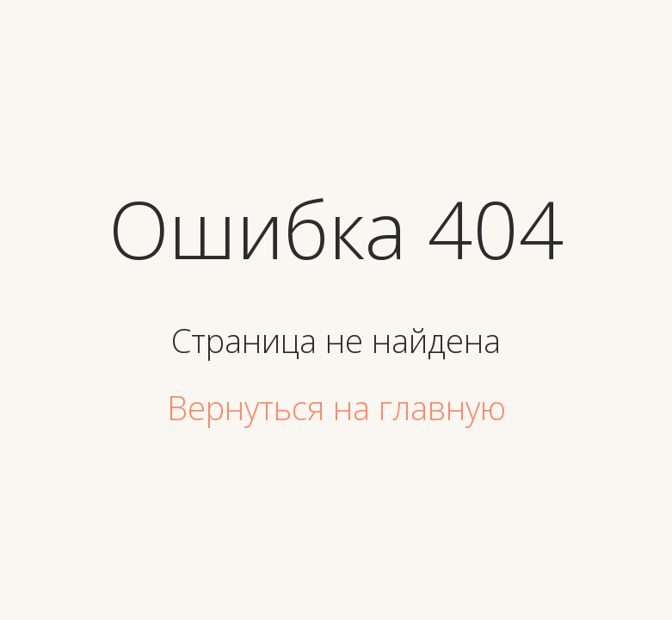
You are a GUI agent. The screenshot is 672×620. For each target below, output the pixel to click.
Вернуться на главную (336, 407)
